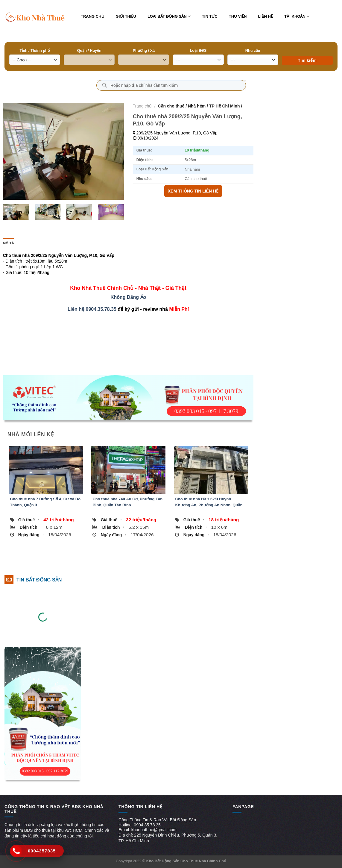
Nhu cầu (253, 51)
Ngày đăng (31, 535)
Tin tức (210, 16)
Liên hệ (265, 16)
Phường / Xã (144, 51)
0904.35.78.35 (101, 309)
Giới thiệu (126, 16)
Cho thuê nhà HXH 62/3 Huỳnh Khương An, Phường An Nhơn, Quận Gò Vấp (209, 502)
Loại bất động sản (169, 16)
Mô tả (8, 243)
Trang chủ (93, 16)
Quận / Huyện (89, 51)
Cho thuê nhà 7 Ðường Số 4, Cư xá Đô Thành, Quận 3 (45, 502)
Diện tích (31, 527)
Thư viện (238, 16)
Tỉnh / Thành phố (35, 51)
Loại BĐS (198, 51)
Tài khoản (297, 16)
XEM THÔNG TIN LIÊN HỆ (193, 191)
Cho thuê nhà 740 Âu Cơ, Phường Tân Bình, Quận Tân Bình (127, 502)
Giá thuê (29, 520)
